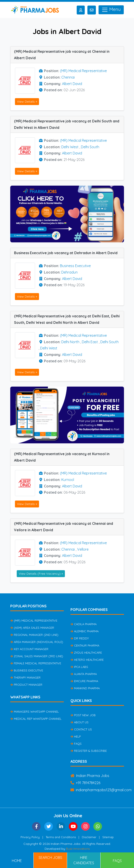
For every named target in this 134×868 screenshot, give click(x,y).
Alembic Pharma (85, 631)
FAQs (76, 744)
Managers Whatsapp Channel (35, 712)
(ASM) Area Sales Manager (32, 628)
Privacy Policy (30, 837)
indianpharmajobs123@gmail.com (101, 790)
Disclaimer (89, 837)
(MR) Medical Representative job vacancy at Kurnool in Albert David (62, 457)
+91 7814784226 (85, 783)
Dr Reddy (80, 638)
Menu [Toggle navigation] (111, 10)
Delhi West (70, 147)
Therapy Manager (25, 677)
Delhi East (90, 342)
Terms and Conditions (61, 837)
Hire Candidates (84, 860)
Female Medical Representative (36, 663)
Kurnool (68, 480)
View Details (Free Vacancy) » (41, 574)
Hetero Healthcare (87, 660)
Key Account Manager (29, 649)
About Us (79, 722)
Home (17, 861)
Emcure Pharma (84, 681)
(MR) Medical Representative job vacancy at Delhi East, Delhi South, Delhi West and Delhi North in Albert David (67, 319)
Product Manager (26, 685)
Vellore (83, 549)
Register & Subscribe (89, 751)
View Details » (27, 101)
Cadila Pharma (83, 624)
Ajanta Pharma (84, 674)
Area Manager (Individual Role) (37, 642)
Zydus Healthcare (86, 653)
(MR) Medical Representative (83, 71)
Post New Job (83, 715)
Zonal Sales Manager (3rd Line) (37, 656)
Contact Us (81, 729)
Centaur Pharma (85, 645)
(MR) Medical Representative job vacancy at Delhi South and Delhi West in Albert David (67, 124)
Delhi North (70, 342)
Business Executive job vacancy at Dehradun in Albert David (66, 253)
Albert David (72, 84)
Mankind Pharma (85, 688)
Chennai (68, 77)
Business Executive (75, 266)
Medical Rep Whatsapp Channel (36, 719)
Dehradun (69, 272)
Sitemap (108, 837)
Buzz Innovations (78, 849)
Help (76, 736)
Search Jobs (50, 858)
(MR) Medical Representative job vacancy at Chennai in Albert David (62, 55)
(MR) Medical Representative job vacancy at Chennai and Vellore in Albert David (64, 527)
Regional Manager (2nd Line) (34, 635)
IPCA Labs (79, 667)
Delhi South (90, 147)
